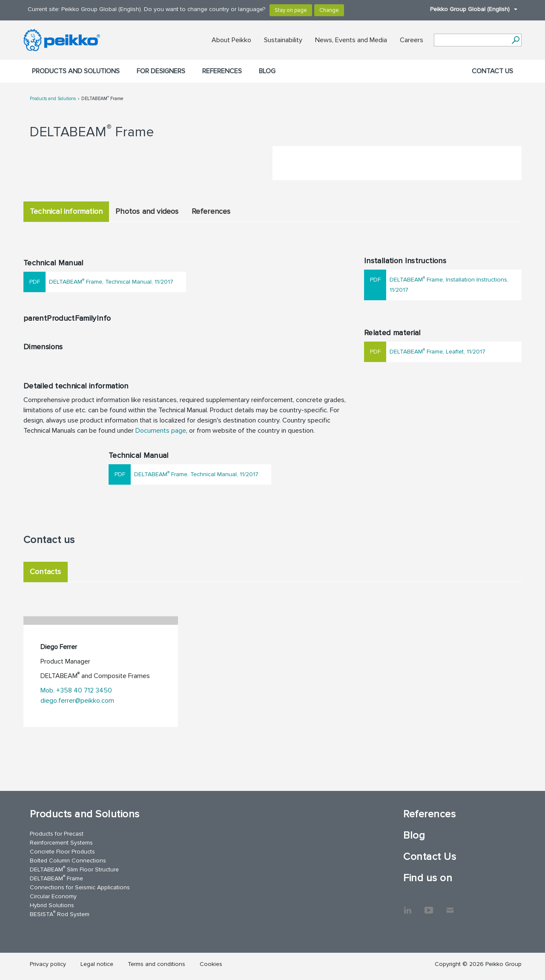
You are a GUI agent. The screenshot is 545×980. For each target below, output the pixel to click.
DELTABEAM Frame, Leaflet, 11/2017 (437, 351)
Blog (267, 71)
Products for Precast (57, 834)
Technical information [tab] (66, 211)
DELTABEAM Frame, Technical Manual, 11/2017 (111, 281)
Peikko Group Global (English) (469, 9)
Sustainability (283, 40)
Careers (412, 40)
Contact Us (492, 71)
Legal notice (97, 964)
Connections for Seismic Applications (80, 887)
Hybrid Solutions (52, 905)
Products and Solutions (76, 71)
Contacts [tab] (46, 572)
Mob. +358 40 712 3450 (76, 690)
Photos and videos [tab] (147, 211)
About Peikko (231, 40)
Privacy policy (48, 964)
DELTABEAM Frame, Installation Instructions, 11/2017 (449, 284)
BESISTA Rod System (60, 914)
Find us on (428, 878)
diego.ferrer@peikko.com (77, 701)
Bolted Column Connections (68, 861)
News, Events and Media (351, 40)
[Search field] (471, 40)
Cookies (211, 964)
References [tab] (211, 211)
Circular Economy (53, 896)
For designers (161, 71)
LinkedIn (407, 906)
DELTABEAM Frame (102, 99)
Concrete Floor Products (62, 852)
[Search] (515, 40)
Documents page (161, 431)
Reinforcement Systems (61, 843)
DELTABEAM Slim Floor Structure (74, 869)
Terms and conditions (156, 964)
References (222, 71)
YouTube (429, 906)
